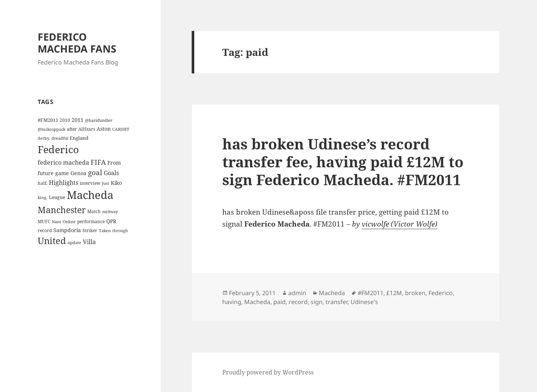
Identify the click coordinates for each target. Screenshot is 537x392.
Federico (441, 293)
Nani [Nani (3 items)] (56, 222)
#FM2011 (370, 293)
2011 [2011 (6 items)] (78, 120)
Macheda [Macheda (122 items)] (90, 195)
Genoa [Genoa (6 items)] (78, 173)
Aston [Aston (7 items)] (104, 129)
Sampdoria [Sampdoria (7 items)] (67, 230)
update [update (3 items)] (74, 243)
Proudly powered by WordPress (268, 372)
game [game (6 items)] (62, 173)
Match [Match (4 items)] (94, 211)
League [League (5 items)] (57, 197)
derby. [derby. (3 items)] (44, 138)
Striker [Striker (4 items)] (90, 230)
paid (280, 302)
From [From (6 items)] (114, 163)
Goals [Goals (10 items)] (111, 173)
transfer (337, 302)
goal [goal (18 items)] (95, 172)
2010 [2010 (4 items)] (65, 120)
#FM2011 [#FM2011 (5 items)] (48, 120)
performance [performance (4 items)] (91, 221)
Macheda (332, 293)
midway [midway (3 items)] (110, 212)
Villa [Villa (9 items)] (89, 242)
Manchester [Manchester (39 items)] (62, 210)
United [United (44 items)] (52, 241)
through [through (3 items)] (120, 231)
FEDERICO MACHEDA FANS (77, 43)
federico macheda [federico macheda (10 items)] (63, 162)
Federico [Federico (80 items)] (58, 149)
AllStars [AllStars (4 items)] (87, 129)
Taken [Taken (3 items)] (105, 231)
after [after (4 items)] (72, 129)
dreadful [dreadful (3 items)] (60, 138)
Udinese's (364, 302)
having (232, 302)
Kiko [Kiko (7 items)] (116, 183)
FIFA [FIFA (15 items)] (98, 162)
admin (297, 293)
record (298, 302)
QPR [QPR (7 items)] (111, 221)
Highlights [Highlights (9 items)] (64, 183)
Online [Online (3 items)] (69, 222)
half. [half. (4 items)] (43, 183)
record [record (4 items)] (45, 230)
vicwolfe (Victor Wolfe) (400, 224)
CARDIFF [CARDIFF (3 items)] (121, 129)
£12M (394, 293)
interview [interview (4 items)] (90, 183)
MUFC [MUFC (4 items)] (44, 221)
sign (317, 302)
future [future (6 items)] (46, 173)
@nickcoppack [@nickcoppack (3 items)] (51, 129)
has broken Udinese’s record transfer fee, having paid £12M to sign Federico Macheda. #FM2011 (343, 162)
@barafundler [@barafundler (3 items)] (99, 120)
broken (415, 293)
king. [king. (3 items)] (43, 197)
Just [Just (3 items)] (106, 183)
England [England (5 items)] (79, 138)
